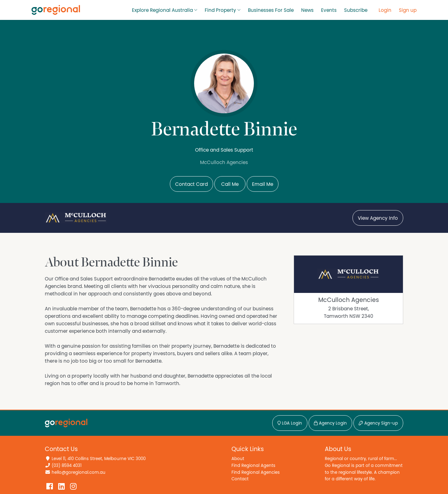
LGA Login (290, 423)
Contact (240, 479)
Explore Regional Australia (162, 10)
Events (329, 10)
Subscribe (356, 10)
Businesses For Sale (271, 10)
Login (385, 10)
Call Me (230, 184)
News (307, 10)
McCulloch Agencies (349, 300)
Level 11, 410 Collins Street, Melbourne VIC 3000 (99, 459)
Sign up (408, 10)
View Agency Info (378, 218)
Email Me (263, 184)
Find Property (220, 10)
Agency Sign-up (378, 423)
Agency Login (330, 423)
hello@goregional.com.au (79, 472)
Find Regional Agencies (256, 472)
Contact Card (191, 184)
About (238, 459)
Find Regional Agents (253, 466)
